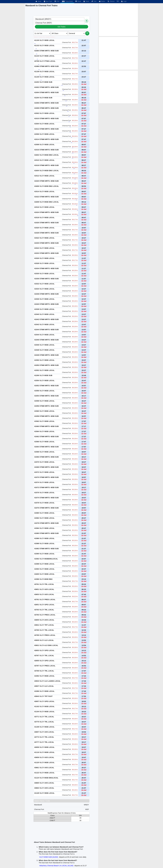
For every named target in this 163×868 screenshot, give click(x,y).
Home (38, 1)
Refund (111, 1)
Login (124, 1)
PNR (57, 1)
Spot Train (48, 1)
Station (102, 1)
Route (78, 1)
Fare (94, 1)
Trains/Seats (67, 1)
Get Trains (62, 27)
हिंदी (118, 1)
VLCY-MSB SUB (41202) (49, 857)
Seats (86, 1)
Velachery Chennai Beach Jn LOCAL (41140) (56, 866)
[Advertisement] (118, 20)
